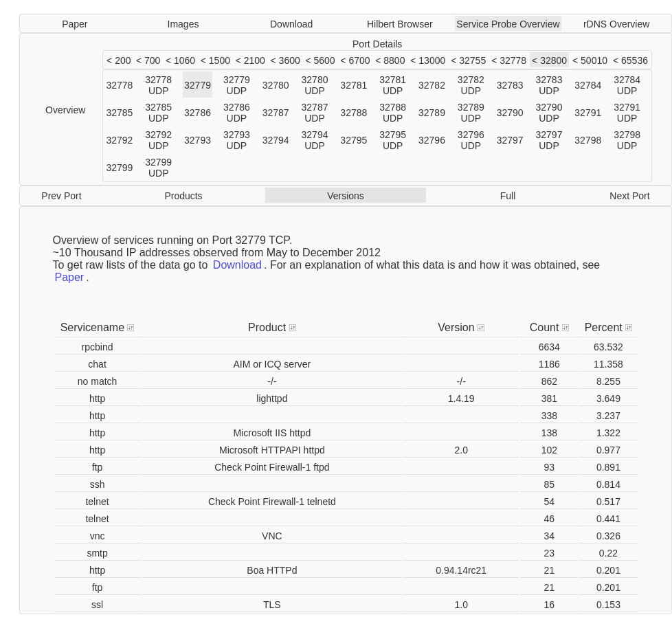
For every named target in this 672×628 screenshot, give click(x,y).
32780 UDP (315, 85)
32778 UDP (158, 85)
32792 (119, 140)
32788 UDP (393, 113)
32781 (354, 85)
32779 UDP (237, 85)
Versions (346, 196)
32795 (354, 140)
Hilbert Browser (400, 24)
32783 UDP (549, 85)
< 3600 (285, 60)
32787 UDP (315, 113)
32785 (119, 113)
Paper (75, 24)
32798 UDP (627, 140)
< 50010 (590, 60)
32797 (510, 140)
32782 (432, 85)
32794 (276, 140)
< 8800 (390, 60)
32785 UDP (158, 113)
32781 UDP (393, 85)
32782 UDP (471, 85)
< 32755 (468, 60)
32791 (588, 113)
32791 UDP (627, 113)
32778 (119, 85)
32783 (510, 85)
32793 (198, 140)
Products (183, 196)
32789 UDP (471, 113)
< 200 (119, 60)
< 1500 (215, 60)
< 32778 (509, 60)
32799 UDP (158, 168)
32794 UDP (315, 140)
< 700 (148, 60)
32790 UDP (549, 113)
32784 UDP (627, 85)
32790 (510, 113)
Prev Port (61, 196)
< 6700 (355, 60)
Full (508, 196)
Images (183, 24)
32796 (432, 140)
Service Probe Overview (508, 24)
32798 (588, 140)
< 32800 (549, 60)
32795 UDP (393, 140)
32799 (119, 168)
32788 (354, 113)
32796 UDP (471, 140)
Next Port (629, 196)
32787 (276, 113)
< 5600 (320, 60)
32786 (198, 113)
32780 (276, 85)
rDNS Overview (616, 24)
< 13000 (428, 60)
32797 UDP (549, 140)
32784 (588, 85)
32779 (198, 85)
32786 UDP (237, 113)
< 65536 (630, 60)
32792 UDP (158, 140)
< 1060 (180, 60)
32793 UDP (237, 140)
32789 (432, 113)
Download (291, 24)
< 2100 (250, 60)
